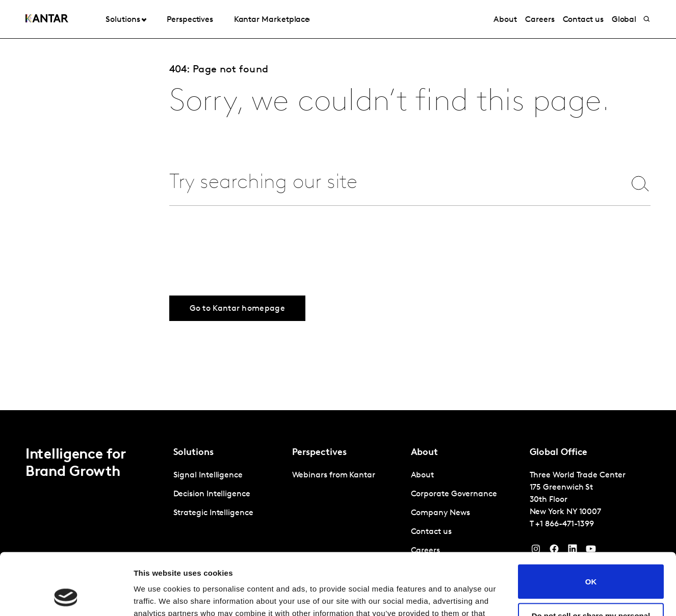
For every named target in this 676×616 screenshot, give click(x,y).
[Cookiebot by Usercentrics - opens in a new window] (66, 596)
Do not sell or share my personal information (591, 562)
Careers (540, 20)
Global (624, 20)
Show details (157, 596)
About (505, 20)
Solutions (123, 20)
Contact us (583, 20)
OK (591, 524)
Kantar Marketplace (272, 20)
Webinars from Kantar (334, 475)
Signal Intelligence (208, 475)
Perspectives (190, 20)
